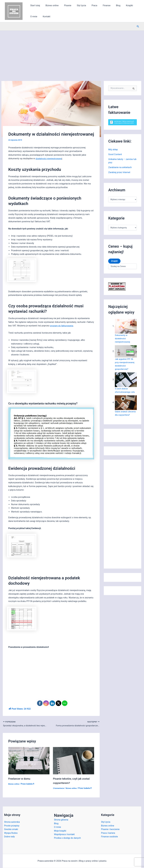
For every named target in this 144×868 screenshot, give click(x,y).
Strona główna (61, 820)
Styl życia (78, 5)
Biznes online (50, 5)
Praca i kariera (108, 833)
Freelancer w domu (20, 779)
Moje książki (60, 831)
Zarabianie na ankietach (120, 168)
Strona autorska (12, 822)
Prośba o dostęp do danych (67, 838)
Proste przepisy (12, 826)
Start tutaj (35, 5)
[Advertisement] (72, 51)
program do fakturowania (62, 326)
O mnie (133, 5)
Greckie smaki (11, 830)
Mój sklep (113, 150)
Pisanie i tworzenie (110, 830)
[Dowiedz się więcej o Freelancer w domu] (29, 761)
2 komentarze (59, 788)
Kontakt (34, 17)
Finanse (100, 5)
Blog (111, 5)
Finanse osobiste (109, 837)
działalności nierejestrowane (49, 159)
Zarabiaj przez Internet (119, 173)
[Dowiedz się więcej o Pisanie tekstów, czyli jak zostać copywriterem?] (74, 761)
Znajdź (114, 262)
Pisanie (65, 5)
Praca (89, 5)
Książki (121, 5)
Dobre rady (9, 837)
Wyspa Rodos (11, 833)
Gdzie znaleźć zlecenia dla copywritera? (122, 415)
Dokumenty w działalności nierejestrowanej (123, 339)
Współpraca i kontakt (64, 835)
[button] (138, 26)
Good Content (115, 154)
